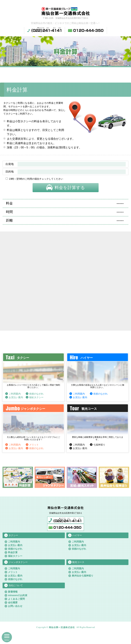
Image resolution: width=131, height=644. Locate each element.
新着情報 (13, 592)
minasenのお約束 (18, 595)
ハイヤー (77, 535)
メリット (34, 445)
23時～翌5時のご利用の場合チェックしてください (36, 179)
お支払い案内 (16, 397)
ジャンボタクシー (18, 562)
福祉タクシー (36, 397)
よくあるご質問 (16, 599)
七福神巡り (99, 445)
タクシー (13, 535)
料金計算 (13, 552)
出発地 (10, 164)
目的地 (10, 172)
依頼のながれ (36, 394)
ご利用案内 (15, 394)
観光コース (78, 562)
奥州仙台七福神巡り (83, 576)
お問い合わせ (15, 606)
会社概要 (13, 602)
